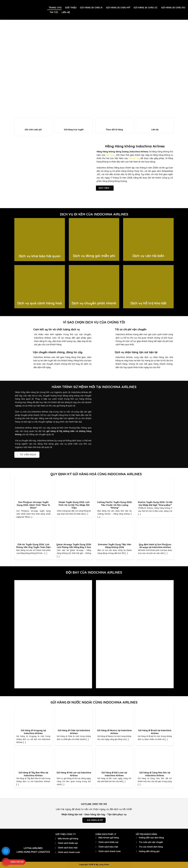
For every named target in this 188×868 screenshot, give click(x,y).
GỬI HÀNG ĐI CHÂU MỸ (118, 8)
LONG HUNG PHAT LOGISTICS (33, 852)
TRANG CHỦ (55, 8)
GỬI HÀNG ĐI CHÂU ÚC (146, 8)
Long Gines (104, 864)
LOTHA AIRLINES (33, 848)
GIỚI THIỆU (71, 8)
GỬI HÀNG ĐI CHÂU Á (91, 8)
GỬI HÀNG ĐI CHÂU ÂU (173, 8)
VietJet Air (134, 158)
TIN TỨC (54, 12)
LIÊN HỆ (66, 12)
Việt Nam (110, 155)
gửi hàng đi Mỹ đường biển (60, 431)
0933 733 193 (100, 804)
